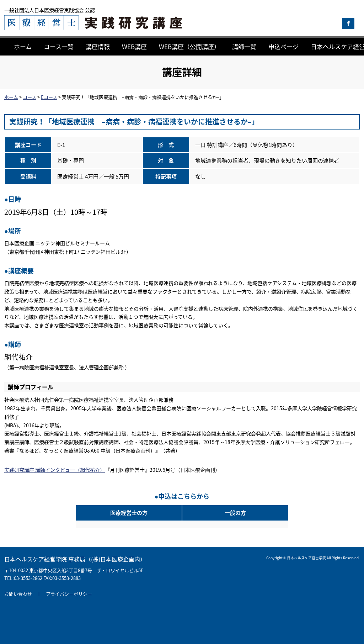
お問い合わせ (18, 594)
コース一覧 (59, 46)
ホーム (23, 46)
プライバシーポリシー (69, 594)
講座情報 (98, 46)
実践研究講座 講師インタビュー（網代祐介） (55, 470)
